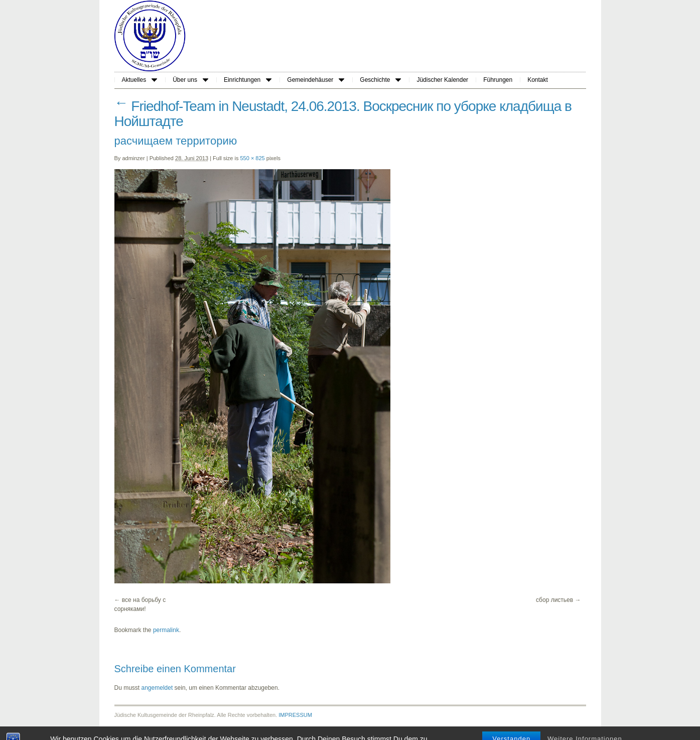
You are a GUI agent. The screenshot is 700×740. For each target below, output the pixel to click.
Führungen (498, 80)
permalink (166, 630)
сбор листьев (554, 600)
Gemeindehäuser (316, 80)
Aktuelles (140, 80)
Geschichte (380, 80)
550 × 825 (252, 158)
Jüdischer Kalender (442, 80)
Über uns (190, 80)
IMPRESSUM (295, 715)
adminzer (133, 158)
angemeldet (157, 688)
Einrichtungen (248, 80)
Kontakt (538, 80)
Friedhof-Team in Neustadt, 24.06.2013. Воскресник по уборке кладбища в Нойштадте (343, 114)
